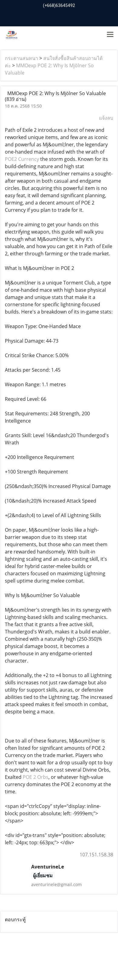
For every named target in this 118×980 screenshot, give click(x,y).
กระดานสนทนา (21, 58)
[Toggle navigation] (110, 35)
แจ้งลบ (106, 118)
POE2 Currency (22, 159)
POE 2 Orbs (36, 777)
